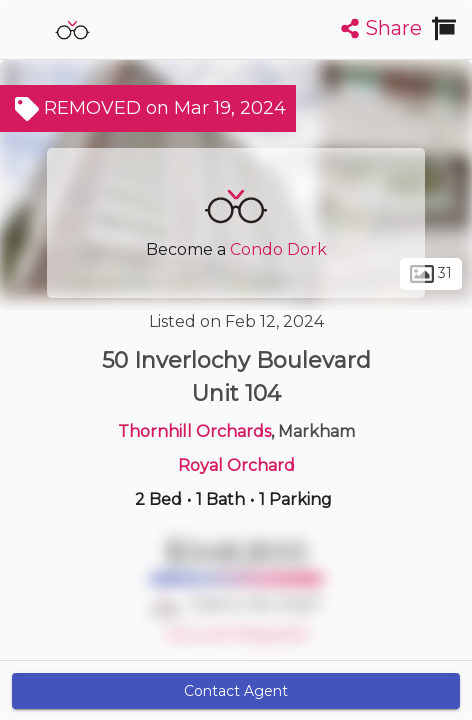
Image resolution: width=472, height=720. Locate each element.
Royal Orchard (236, 465)
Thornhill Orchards (194, 431)
